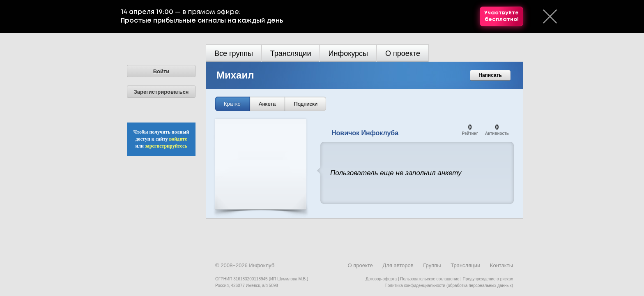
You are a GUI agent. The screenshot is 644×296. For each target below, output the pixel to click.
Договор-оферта (381, 279)
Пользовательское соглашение (430, 279)
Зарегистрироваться (161, 92)
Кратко (232, 104)
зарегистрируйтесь (166, 146)
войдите (178, 139)
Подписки (306, 104)
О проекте (403, 53)
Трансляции (291, 53)
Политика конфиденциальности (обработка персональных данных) (449, 286)
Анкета (267, 104)
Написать (490, 75)
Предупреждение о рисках (488, 279)
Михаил (235, 75)
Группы (432, 265)
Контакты (501, 265)
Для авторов (398, 265)
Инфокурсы (348, 53)
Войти (161, 71)
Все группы (234, 53)
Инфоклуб (262, 265)
